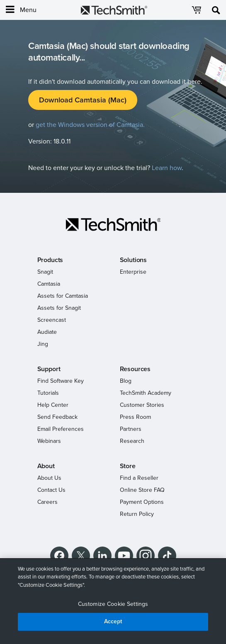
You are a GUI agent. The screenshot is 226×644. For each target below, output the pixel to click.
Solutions (134, 260)
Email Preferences (61, 429)
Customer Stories (142, 405)
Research (132, 441)
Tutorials (48, 393)
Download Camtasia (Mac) (83, 100)
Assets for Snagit (59, 308)
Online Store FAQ (142, 490)
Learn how (167, 168)
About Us (49, 478)
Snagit (45, 272)
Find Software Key (61, 381)
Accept (113, 621)
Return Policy (137, 514)
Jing (43, 344)
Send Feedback (57, 417)
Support (49, 369)
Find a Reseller (139, 478)
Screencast (52, 320)
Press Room (135, 417)
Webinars (49, 441)
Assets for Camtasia (63, 296)
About (46, 466)
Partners (131, 429)
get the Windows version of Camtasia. (90, 125)
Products (50, 260)
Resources (135, 369)
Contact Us (51, 490)
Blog (126, 381)
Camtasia (49, 284)
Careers (47, 502)
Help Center (53, 405)
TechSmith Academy (146, 393)
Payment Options (142, 502)
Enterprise (133, 272)
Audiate (47, 332)
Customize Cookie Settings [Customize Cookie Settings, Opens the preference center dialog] (113, 604)
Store (128, 466)
